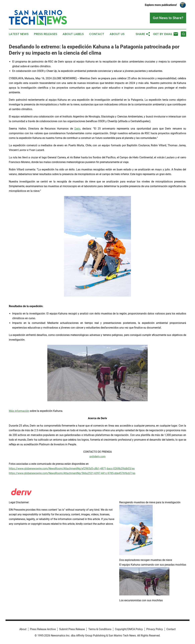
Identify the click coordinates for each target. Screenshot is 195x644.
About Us (117, 34)
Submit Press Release (72, 629)
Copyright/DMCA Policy (129, 629)
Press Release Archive (43, 629)
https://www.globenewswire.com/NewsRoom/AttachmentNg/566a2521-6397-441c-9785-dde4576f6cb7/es (72, 473)
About (23, 629)
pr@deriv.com (97, 456)
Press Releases (46, 34)
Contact (97, 34)
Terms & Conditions (100, 629)
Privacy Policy (155, 629)
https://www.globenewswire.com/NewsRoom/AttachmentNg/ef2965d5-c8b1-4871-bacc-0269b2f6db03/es (72, 469)
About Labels (73, 34)
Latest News (19, 34)
